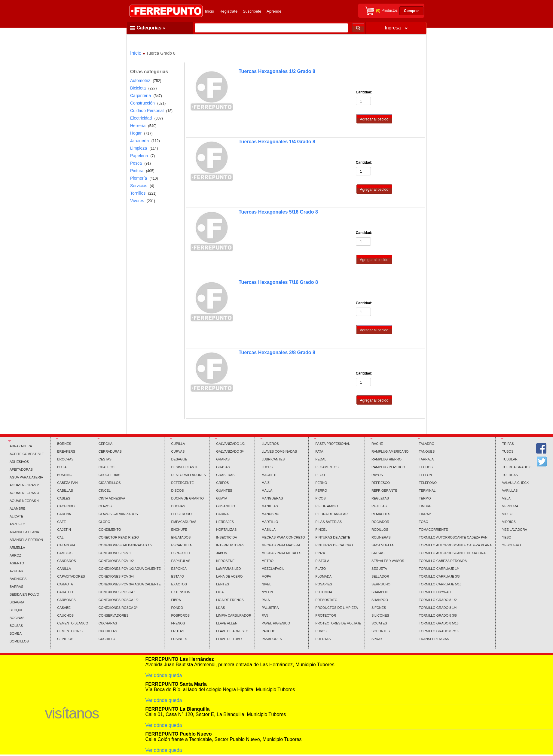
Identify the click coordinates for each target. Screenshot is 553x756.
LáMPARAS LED (228, 569)
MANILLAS (270, 506)
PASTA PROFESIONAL (333, 444)
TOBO (424, 522)
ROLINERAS (381, 537)
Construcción (142, 103)
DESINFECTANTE (185, 467)
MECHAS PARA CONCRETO (283, 537)
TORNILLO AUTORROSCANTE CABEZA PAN (453, 537)
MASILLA (268, 530)
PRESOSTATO (326, 600)
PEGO (320, 475)
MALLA (267, 490)
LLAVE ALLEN (227, 623)
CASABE (64, 608)
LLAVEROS (270, 444)
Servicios (139, 186)
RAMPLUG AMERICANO (390, 451)
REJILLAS (379, 506)
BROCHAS (65, 459)
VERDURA (510, 506)
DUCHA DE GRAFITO (187, 498)
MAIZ (265, 483)
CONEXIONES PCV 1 (115, 553)
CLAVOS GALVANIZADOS (118, 514)
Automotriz (140, 80)
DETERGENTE (182, 483)
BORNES (64, 444)
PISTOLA (322, 561)
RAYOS (377, 475)
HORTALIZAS (226, 530)
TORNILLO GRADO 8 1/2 (438, 600)
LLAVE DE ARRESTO (232, 631)
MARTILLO (270, 522)
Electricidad (141, 118)
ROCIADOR (380, 522)
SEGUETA (379, 569)
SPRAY (377, 639)
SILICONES (380, 615)
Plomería (139, 178)
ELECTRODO (181, 514)
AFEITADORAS (21, 469)
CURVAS (178, 451)
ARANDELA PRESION (26, 540)
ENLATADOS (181, 537)
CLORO (104, 522)
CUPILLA (178, 444)
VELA (506, 498)
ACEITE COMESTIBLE (27, 454)
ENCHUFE (179, 530)
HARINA (222, 514)
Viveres (137, 201)
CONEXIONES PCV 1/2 (116, 561)
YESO (507, 537)
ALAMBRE (18, 509)
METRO (267, 561)
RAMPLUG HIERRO (386, 459)
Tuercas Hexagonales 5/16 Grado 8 (278, 212)
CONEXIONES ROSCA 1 (117, 592)
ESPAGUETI (180, 553)
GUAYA (222, 498)
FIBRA (176, 600)
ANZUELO (17, 524)
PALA (266, 600)
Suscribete (252, 11)
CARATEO (65, 592)
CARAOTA (65, 584)
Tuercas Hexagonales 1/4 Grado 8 (277, 142)
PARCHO (268, 631)
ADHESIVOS (19, 462)
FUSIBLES (179, 639)
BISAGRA (17, 602)
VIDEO (507, 514)
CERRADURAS (110, 451)
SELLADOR (380, 576)
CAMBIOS (65, 553)
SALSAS (378, 553)
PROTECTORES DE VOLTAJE (338, 623)
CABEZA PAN (67, 483)
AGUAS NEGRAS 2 (24, 485)
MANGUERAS (272, 498)
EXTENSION (181, 592)
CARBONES (66, 600)
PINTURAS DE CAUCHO (334, 545)
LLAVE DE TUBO (229, 639)
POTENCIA (324, 592)
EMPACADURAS (184, 522)
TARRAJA (426, 459)
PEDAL (321, 459)
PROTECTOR (326, 615)
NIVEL (266, 584)
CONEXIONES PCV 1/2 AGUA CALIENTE (130, 569)
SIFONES (379, 608)
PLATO (321, 569)
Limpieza (139, 148)
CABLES (64, 498)
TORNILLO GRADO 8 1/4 (438, 608)
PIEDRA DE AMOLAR (331, 514)
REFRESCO (381, 483)
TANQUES (427, 451)
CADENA (64, 514)
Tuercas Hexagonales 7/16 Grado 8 (278, 282)
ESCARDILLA (181, 545)
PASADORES (272, 639)
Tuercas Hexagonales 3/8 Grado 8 (277, 352)
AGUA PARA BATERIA (26, 477)
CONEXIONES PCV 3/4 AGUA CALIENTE (130, 584)
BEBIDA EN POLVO (24, 594)
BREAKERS (66, 451)
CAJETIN (64, 530)
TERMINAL (427, 490)
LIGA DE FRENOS (230, 600)
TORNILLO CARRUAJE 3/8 (439, 576)
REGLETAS (380, 498)
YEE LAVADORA (515, 530)
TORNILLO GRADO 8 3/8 (438, 615)
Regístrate (228, 11)
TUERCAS (510, 475)
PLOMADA (323, 576)
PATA (319, 451)
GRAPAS (223, 459)
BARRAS (16, 587)
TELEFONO (428, 483)
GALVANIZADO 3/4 (230, 451)
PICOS (320, 498)
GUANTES (224, 490)
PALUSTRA (270, 608)
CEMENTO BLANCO (73, 623)
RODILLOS (380, 530)
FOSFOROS (180, 615)
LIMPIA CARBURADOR (234, 615)
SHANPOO (380, 600)
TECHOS (426, 467)
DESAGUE (179, 459)
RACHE (377, 444)
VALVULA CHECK (516, 483)
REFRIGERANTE (384, 490)
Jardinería (139, 141)
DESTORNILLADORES (188, 475)
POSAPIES (324, 584)
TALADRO (427, 444)
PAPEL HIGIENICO (276, 623)
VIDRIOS (509, 522)
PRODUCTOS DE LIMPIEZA (337, 608)
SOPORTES (381, 631)
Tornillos (138, 193)
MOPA (266, 576)
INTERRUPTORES (230, 545)
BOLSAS (16, 626)
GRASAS (223, 467)
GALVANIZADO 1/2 (230, 444)
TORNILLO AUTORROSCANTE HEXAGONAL (453, 553)
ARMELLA (17, 548)
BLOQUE (17, 610)
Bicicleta (138, 88)
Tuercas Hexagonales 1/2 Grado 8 (277, 71)
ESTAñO (177, 576)
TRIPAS (508, 444)
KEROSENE (225, 561)
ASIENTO (17, 563)
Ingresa (396, 28)
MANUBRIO (270, 514)
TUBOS (508, 451)
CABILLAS (65, 490)
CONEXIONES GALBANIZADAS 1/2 (125, 545)
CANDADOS (66, 561)
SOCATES (379, 623)
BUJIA (62, 467)
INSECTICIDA (227, 537)
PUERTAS (323, 639)
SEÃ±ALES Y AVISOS (388, 561)
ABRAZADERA (21, 446)
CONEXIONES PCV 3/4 (116, 576)
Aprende (274, 11)
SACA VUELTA (383, 545)
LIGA (220, 592)
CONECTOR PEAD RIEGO (119, 537)
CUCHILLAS (108, 631)
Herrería (138, 126)
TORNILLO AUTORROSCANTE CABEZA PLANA (455, 545)
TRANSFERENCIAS (434, 639)
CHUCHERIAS (110, 475)
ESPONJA (179, 569)
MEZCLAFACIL (273, 569)
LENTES (223, 584)
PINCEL (321, 530)
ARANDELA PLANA (24, 532)
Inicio (209, 11)
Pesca (136, 163)
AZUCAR (16, 571)
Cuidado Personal (147, 111)
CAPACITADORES (71, 576)
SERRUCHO (381, 584)
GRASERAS (225, 475)
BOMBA (16, 633)
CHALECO (107, 467)
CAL (60, 537)
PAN (265, 615)
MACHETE (270, 475)
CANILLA (64, 569)
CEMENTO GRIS (70, 631)
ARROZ (15, 555)
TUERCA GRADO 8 (517, 467)
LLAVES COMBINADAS (279, 451)
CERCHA (105, 444)
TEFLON (425, 475)
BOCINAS (17, 618)
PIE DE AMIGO (327, 506)
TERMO (425, 498)
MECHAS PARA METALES (281, 553)
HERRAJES (225, 522)
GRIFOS (222, 483)
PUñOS (321, 631)
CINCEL (105, 490)
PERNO (321, 483)
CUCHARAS (108, 623)
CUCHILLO (107, 639)
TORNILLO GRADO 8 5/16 (439, 623)
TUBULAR (510, 459)
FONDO (177, 608)
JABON (222, 553)
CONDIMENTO (110, 530)
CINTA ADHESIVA (112, 498)
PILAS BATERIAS (328, 522)
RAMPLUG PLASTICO (388, 467)
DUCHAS (178, 506)
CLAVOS (105, 506)
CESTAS (105, 459)
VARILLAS (510, 490)
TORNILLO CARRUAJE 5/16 (440, 584)
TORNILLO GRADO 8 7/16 (439, 631)
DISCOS (177, 490)
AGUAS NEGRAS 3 (24, 493)
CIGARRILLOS (110, 483)
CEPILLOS (65, 639)
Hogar (136, 133)
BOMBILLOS (19, 641)
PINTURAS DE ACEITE (333, 537)
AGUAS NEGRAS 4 (24, 501)
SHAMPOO (380, 592)
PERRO (321, 490)
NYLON (267, 592)
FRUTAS (177, 631)
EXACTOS (179, 584)
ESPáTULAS (181, 561)
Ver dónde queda (163, 675)
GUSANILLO (226, 506)
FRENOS (178, 623)
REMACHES (381, 514)
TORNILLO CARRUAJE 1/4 (439, 569)
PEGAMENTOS (327, 467)
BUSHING (65, 475)
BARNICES (18, 579)
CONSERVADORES (114, 615)
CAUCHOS (65, 615)
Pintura (137, 171)
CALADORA (66, 545)
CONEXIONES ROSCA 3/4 (119, 608)
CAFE (61, 522)
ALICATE (16, 516)
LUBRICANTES (273, 459)
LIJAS (220, 608)
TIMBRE (425, 506)
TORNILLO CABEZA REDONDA (443, 561)
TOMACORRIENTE (433, 530)
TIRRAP (425, 514)
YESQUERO (512, 545)
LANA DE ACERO (229, 576)
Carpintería (141, 96)
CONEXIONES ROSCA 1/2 (119, 600)
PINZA (320, 553)
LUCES (267, 467)
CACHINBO (66, 506)
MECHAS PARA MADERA (281, 545)
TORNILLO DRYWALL (435, 592)
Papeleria (139, 156)
